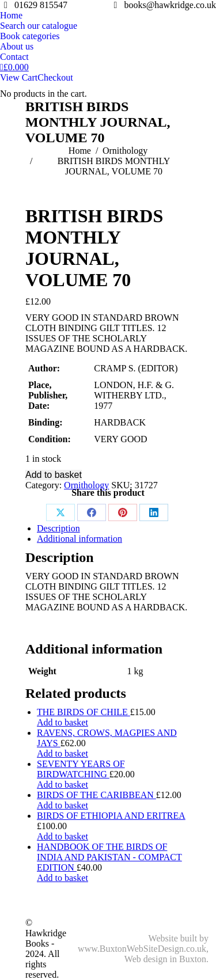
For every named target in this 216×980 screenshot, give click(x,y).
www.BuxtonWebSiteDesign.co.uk (142, 949)
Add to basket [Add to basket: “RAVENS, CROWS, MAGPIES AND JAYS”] (62, 753)
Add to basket (54, 475)
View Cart (19, 77)
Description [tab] (58, 528)
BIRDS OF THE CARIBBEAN (96, 795)
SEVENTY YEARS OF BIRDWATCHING (81, 769)
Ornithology (86, 485)
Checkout (55, 77)
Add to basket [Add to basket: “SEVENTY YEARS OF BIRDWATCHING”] (62, 785)
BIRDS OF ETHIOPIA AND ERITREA (111, 816)
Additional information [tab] (79, 539)
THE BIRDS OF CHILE (84, 712)
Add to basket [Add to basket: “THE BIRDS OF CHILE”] (62, 722)
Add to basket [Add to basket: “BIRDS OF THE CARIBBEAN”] (62, 805)
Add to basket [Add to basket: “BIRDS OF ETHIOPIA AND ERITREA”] (62, 836)
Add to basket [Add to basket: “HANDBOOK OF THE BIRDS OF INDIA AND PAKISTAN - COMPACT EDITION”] (62, 878)
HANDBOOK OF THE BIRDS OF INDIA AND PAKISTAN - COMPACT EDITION (109, 857)
